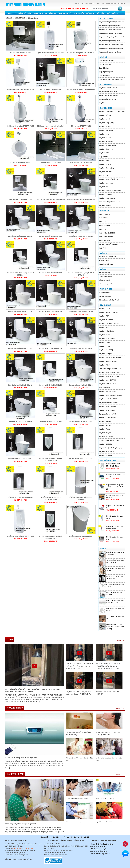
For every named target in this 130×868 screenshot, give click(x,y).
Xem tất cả (120, 640)
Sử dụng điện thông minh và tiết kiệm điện (21, 758)
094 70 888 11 (17, 848)
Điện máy (100, 13)
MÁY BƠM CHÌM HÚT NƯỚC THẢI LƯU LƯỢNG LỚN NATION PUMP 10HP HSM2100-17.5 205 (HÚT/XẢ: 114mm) (32, 690)
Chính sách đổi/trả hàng (99, 851)
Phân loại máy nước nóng (105, 799)
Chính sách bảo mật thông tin (101, 854)
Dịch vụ (92, 3)
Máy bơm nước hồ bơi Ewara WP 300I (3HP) (107, 693)
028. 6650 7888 (28, 848)
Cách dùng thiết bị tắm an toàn (77, 799)
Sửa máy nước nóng (73, 822)
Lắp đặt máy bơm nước (104, 822)
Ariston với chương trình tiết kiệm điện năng (79, 759)
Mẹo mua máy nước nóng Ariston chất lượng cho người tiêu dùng (115, 627)
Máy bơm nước (66, 13)
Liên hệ (114, 3)
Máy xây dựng (51, 13)
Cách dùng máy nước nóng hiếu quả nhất (21, 824)
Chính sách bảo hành (98, 846)
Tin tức (98, 3)
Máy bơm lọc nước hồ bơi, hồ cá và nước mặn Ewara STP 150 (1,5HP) (79, 693)
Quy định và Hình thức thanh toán (102, 844)
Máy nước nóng (25, 13)
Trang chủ (77, 3)
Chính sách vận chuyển (99, 849)
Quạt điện (39, 13)
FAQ (103, 3)
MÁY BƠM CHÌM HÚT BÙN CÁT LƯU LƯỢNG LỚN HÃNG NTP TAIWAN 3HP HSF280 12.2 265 (79, 666)
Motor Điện (79, 13)
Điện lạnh (90, 13)
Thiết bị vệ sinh (113, 13)
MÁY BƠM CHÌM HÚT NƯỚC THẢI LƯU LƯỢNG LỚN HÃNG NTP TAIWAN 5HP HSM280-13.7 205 (108, 666)
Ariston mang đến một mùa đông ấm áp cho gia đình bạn (108, 733)
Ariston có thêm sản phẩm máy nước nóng (109, 759)
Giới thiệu (85, 3)
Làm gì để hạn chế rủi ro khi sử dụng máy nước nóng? (79, 733)
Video (108, 3)
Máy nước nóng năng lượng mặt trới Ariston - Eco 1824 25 (115, 487)
